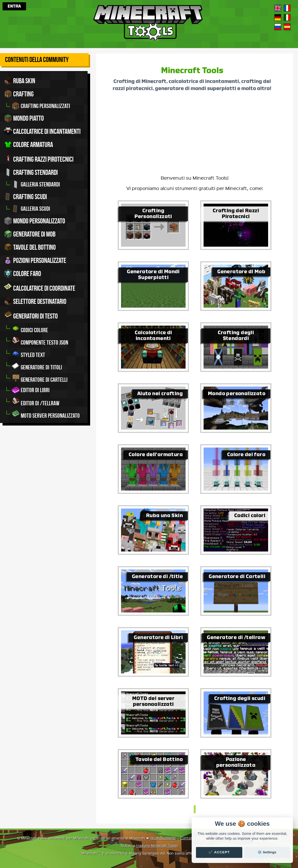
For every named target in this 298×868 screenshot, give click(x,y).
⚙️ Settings (267, 852)
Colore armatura (28, 144)
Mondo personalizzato (35, 221)
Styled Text (28, 354)
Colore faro (23, 273)
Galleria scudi (31, 209)
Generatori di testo (31, 315)
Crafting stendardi (31, 172)
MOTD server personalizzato (46, 414)
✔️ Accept (219, 852)
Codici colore (30, 329)
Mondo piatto (24, 118)
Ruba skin (20, 81)
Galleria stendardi (36, 184)
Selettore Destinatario (35, 301)
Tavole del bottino (30, 247)
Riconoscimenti (163, 838)
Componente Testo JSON (40, 341)
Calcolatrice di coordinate (40, 287)
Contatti (187, 838)
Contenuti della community (37, 60)
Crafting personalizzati (41, 106)
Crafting (19, 94)
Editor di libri (31, 390)
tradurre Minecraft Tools (157, 845)
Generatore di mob (30, 234)
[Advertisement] (195, 135)
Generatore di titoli (37, 366)
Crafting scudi (25, 197)
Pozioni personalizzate (35, 260)
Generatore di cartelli (40, 378)
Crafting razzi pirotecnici (39, 158)
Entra (14, 6)
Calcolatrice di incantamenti (42, 131)
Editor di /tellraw (36, 402)
